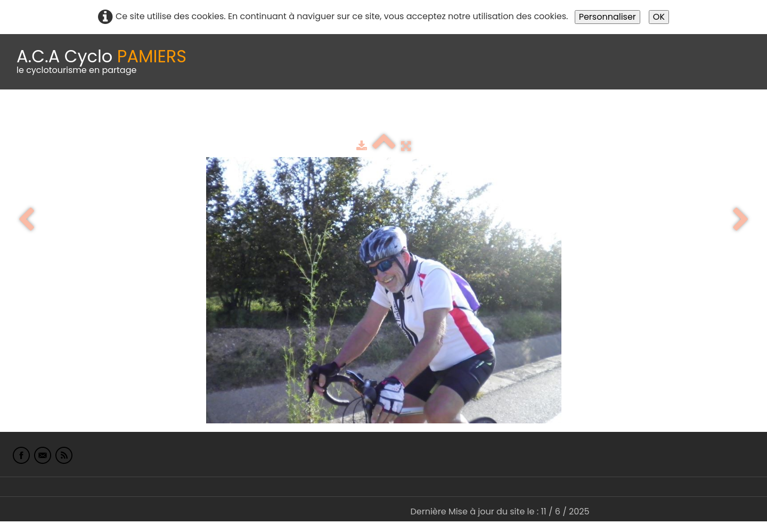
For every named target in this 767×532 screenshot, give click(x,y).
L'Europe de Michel (584, 116)
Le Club (70, 116)
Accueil (23, 116)
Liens (519, 116)
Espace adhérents (364, 116)
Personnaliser (607, 17)
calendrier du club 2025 (157, 116)
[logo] (101, 62)
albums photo (458, 116)
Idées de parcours (266, 116)
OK (659, 17)
